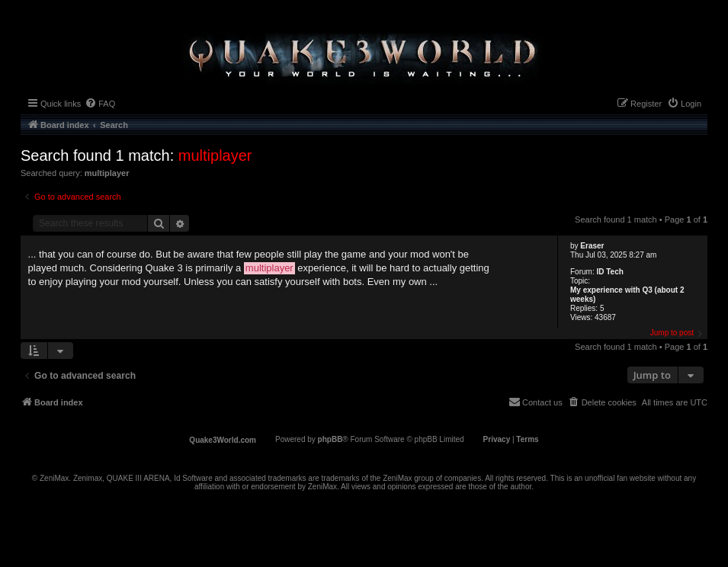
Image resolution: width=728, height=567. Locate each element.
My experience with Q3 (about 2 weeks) (627, 295)
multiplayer (215, 155)
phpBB (330, 439)
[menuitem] (100, 104)
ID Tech (609, 272)
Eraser (592, 246)
